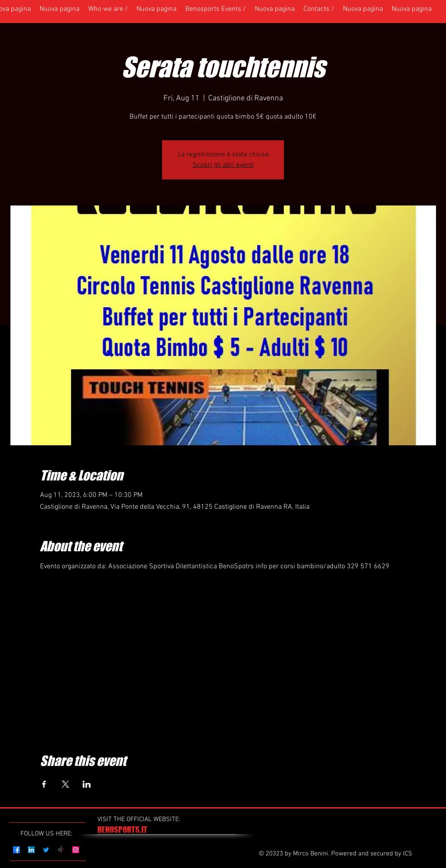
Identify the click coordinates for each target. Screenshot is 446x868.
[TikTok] (61, 850)
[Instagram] (76, 850)
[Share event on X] (65, 784)
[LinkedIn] (31, 850)
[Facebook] (17, 850)
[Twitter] (46, 850)
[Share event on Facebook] (44, 784)
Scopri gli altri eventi (223, 165)
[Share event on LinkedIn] (87, 784)
